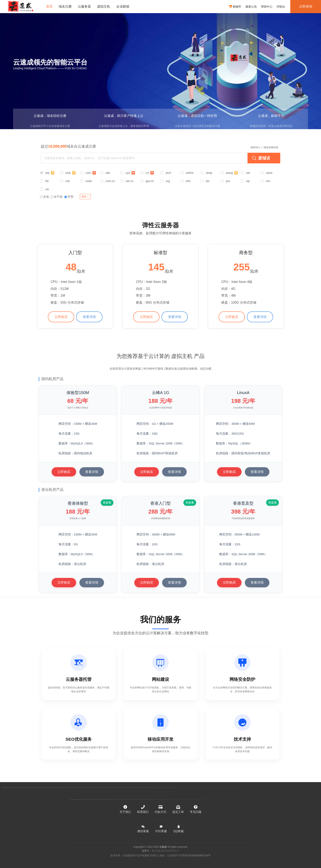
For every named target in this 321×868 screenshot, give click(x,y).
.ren (268, 181)
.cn (149, 173)
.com (90, 173)
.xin (47, 189)
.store (269, 173)
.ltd (47, 181)
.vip (248, 181)
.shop (209, 173)
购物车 (235, 7)
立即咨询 (306, 6)
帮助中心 (267, 7)
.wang (231, 173)
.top (49, 173)
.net (248, 173)
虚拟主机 (104, 6)
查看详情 (89, 317)
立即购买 (61, 317)
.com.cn (110, 181)
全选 (44, 197)
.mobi (88, 181)
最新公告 (251, 7)
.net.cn (129, 181)
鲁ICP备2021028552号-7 (165, 851)
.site (107, 173)
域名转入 (255, 147)
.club (70, 173)
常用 (69, 197)
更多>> (85, 197)
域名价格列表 (271, 147)
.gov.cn (149, 181)
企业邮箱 (123, 6)
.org (167, 181)
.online (189, 173)
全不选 (57, 197)
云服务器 (85, 6)
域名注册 (65, 6)
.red (67, 181)
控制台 (281, 7)
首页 (49, 6)
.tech (168, 173)
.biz (207, 181)
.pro (228, 181)
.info (188, 181)
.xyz (130, 173)
